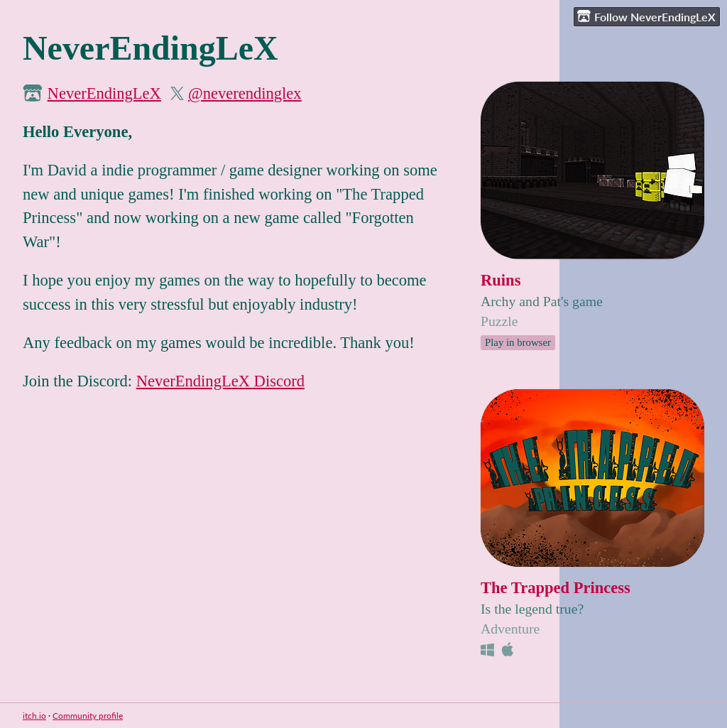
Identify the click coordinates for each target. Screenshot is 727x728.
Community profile (88, 716)
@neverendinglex (245, 93)
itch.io (34, 716)
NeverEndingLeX (104, 93)
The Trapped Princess (556, 588)
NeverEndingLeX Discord (220, 381)
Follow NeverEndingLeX (646, 16)
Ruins (501, 280)
